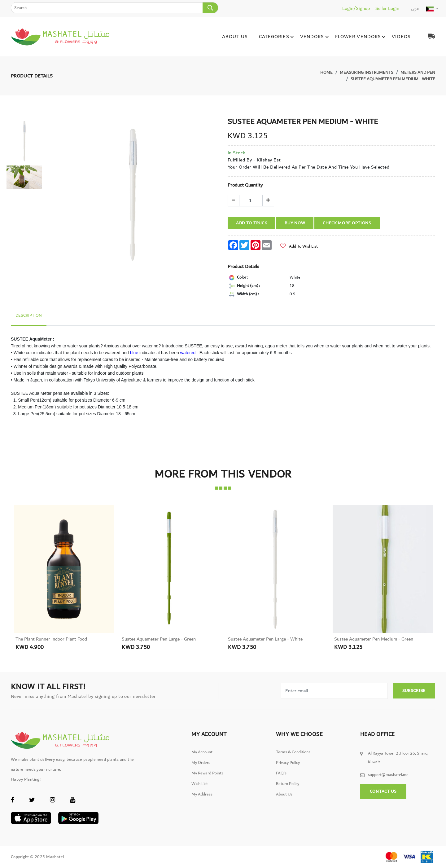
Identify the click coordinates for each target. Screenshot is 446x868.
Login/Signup (356, 8)
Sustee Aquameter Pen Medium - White (393, 79)
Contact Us (383, 791)
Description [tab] (29, 316)
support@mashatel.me (388, 775)
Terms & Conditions (293, 752)
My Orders (201, 763)
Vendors (315, 37)
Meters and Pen (418, 73)
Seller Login (387, 8)
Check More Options (347, 223)
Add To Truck (251, 223)
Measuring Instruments (367, 73)
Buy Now (295, 223)
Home (326, 73)
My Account (202, 752)
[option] (24, 141)
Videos (401, 37)
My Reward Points (207, 773)
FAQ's (281, 773)
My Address (202, 794)
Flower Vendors (361, 37)
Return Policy (288, 784)
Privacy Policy (288, 763)
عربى (415, 8)
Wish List (200, 784)
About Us (235, 37)
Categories (277, 37)
